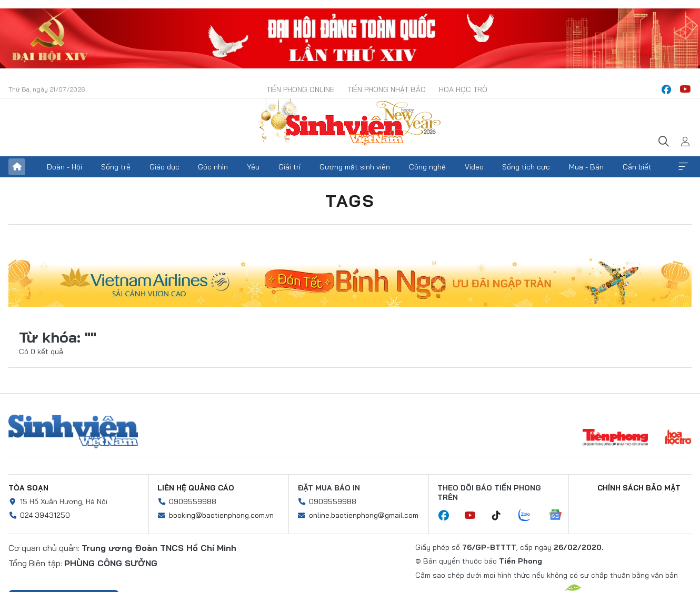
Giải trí (289, 167)
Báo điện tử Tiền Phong (350, 123)
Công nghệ (427, 167)
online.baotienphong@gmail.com (364, 515)
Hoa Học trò (463, 89)
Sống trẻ (116, 167)
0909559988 (193, 501)
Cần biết (637, 167)
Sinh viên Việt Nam (73, 432)
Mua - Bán (586, 167)
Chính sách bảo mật (639, 488)
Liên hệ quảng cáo (196, 488)
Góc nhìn (213, 167)
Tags (350, 200)
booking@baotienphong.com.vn (221, 515)
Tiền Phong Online (300, 89)
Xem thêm (683, 167)
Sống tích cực (526, 167)
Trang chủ (17, 167)
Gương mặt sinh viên (355, 167)
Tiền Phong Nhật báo (387, 89)
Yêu (253, 167)
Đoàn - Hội (64, 167)
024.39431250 (45, 515)
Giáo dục (164, 167)
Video (474, 167)
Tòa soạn (28, 488)
